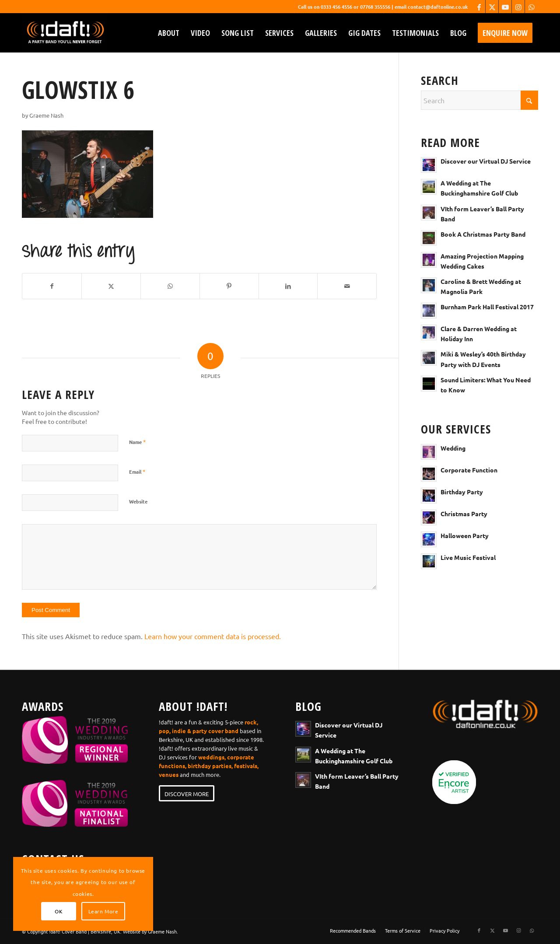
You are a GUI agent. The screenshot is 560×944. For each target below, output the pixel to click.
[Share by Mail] (347, 286)
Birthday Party (462, 492)
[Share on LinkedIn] (288, 286)
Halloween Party (465, 535)
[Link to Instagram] (518, 7)
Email (137, 471)
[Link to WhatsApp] (532, 7)
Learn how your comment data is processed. (213, 636)
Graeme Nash (46, 115)
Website (138, 501)
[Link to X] (492, 7)
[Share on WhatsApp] (170, 286)
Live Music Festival (468, 557)
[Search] (479, 100)
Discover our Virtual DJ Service (486, 161)
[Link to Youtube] (505, 7)
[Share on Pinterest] (229, 286)
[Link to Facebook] (479, 7)
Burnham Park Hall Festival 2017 (487, 307)
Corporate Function (469, 470)
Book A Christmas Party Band (483, 234)
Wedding (453, 448)
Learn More (103, 911)
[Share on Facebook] (52, 286)
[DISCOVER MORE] (187, 794)
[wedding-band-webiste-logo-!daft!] (65, 33)
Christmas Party (464, 514)
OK (59, 911)
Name (137, 442)
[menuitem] (169, 33)
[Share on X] (111, 286)
